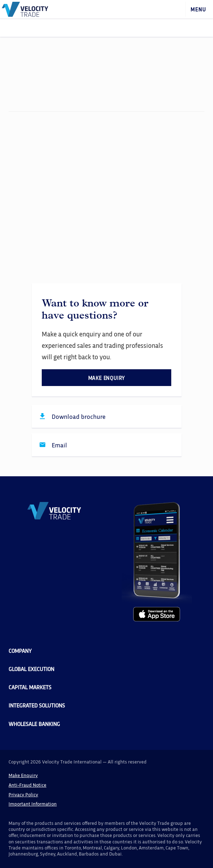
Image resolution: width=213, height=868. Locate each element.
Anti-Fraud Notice (27, 785)
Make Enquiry (23, 775)
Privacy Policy (23, 794)
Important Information (33, 804)
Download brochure (79, 416)
